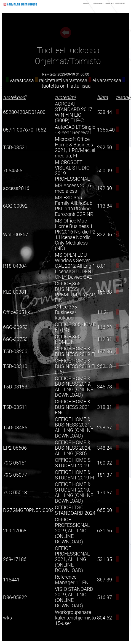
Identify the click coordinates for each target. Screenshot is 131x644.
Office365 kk (17, 312)
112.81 (105, 339)
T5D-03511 (15, 407)
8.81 (102, 266)
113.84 (105, 206)
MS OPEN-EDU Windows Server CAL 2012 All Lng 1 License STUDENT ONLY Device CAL (75, 266)
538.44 (105, 112)
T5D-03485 (15, 428)
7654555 (13, 171)
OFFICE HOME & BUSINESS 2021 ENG (73, 407)
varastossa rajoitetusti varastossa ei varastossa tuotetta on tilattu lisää (65, 83)
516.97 (105, 597)
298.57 (105, 428)
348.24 (105, 448)
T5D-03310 (15, 366)
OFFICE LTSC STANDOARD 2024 (75, 510)
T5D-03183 (15, 387)
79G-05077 (15, 475)
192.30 (105, 188)
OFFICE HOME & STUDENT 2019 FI (75, 475)
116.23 (105, 327)
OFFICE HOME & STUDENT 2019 (73, 463)
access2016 (16, 188)
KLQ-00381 (15, 292)
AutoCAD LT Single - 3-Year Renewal (75, 130)
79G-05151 (15, 463)
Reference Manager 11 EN (72, 580)
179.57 (105, 493)
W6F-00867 (16, 235)
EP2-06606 (15, 448)
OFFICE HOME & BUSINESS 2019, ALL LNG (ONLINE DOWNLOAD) (74, 387)
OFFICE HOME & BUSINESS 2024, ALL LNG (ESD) (73, 448)
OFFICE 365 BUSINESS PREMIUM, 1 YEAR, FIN (75, 292)
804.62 (105, 618)
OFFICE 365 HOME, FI (68, 339)
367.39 (105, 580)
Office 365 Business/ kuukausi (66, 312)
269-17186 (15, 559)
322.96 (105, 235)
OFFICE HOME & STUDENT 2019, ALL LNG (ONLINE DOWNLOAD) (74, 493)
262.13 (105, 366)
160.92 (105, 463)
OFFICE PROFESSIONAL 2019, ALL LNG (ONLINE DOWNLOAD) (72, 531)
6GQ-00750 (15, 339)
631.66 (105, 531)
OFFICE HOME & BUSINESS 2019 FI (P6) (75, 366)
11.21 (103, 312)
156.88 (105, 292)
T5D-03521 (15, 147)
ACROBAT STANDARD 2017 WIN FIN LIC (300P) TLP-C (73, 112)
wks (7, 618)
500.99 (105, 171)
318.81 (105, 407)
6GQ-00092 (15, 206)
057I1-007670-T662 (25, 130)
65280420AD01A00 (24, 112)
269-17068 (15, 531)
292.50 (105, 147)
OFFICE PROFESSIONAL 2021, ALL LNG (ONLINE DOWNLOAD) (72, 559)
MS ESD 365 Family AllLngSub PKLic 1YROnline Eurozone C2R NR (74, 206)
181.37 (105, 475)
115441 (11, 580)
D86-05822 (15, 597)
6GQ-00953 (15, 327)
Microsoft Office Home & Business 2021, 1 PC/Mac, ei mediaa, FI (75, 147)
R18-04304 (15, 266)
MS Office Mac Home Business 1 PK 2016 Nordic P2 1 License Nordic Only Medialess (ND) (75, 235)
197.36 (105, 351)
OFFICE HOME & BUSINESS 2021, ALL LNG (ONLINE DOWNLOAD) (74, 428)
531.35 (105, 559)
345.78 (105, 387)
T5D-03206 (15, 351)
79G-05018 (15, 493)
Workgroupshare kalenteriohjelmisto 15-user (75, 618)
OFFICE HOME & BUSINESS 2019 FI (75, 351)
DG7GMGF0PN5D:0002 (28, 510)
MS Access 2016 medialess (73, 188)
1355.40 (106, 130)
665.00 (105, 510)
